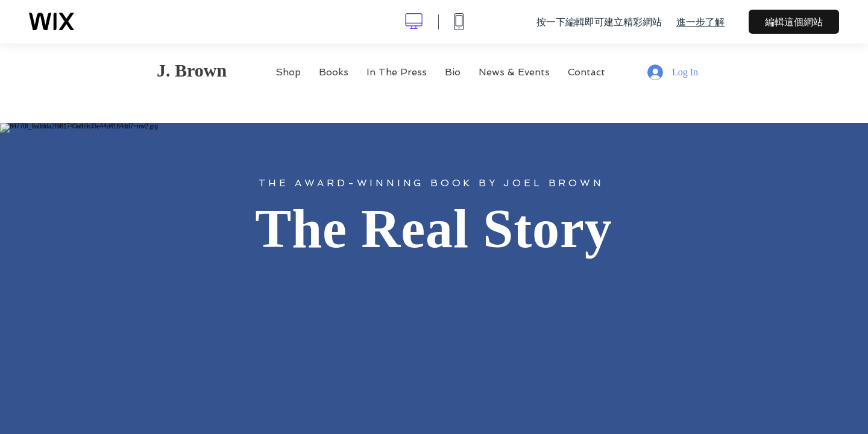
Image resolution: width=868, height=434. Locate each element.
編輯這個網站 (794, 22)
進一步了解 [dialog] (700, 22)
